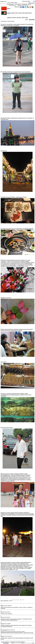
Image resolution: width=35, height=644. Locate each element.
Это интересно (12, 5)
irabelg (2, 606)
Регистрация (6, 643)
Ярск (2, 624)
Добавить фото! (31, 3)
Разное (30, 4)
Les (1, 617)
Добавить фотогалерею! (23, 5)
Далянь (6, 13)
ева (1, 612)
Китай (5, 8)
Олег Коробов (4, 630)
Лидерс (2, 636)
